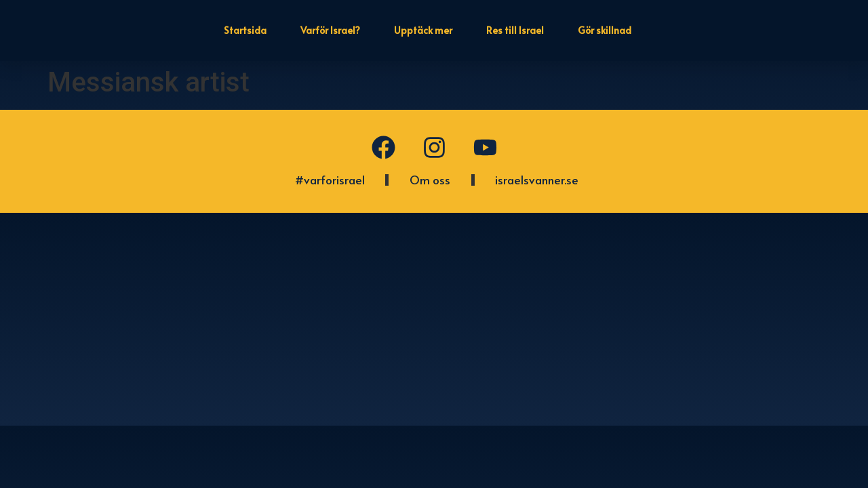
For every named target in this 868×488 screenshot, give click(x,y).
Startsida (245, 30)
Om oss (430, 180)
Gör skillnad (605, 30)
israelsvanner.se (537, 180)
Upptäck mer (423, 30)
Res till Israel (515, 30)
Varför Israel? (330, 30)
